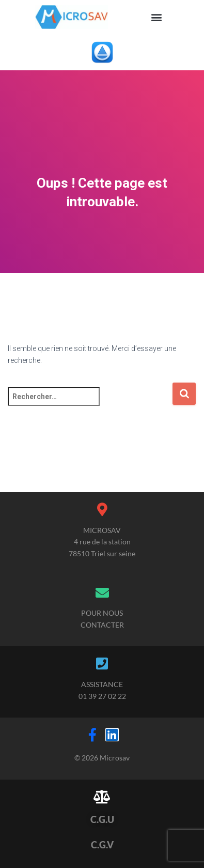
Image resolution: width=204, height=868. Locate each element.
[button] (157, 17)
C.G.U (102, 819)
